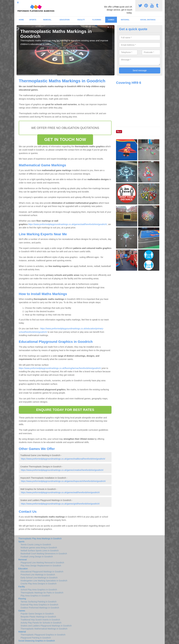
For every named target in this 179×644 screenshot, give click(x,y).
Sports (33, 20)
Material (125, 20)
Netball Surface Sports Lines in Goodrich (40, 551)
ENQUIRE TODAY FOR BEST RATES (65, 410)
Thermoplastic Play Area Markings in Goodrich (40, 539)
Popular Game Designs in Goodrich (37, 614)
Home (21, 20)
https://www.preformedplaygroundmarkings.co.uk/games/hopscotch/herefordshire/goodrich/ (63, 481)
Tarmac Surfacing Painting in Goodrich (39, 602)
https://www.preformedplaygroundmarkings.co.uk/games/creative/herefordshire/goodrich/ (62, 470)
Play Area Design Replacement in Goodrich (41, 566)
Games (111, 20)
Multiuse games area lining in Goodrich (39, 548)
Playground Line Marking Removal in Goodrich (42, 563)
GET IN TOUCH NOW (65, 139)
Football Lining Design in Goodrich (37, 557)
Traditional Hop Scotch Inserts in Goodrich (40, 620)
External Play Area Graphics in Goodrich (39, 605)
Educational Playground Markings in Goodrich (42, 572)
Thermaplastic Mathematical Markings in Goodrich (44, 629)
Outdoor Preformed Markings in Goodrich (40, 608)
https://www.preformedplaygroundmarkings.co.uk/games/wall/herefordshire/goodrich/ (67, 224)
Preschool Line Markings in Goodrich (38, 575)
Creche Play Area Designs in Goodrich (39, 584)
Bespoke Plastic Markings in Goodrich (38, 617)
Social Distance (148, 20)
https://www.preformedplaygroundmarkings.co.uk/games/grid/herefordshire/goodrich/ (60, 504)
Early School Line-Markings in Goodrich (39, 578)
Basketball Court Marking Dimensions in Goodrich (44, 554)
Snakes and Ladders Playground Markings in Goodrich (46, 626)
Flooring (97, 20)
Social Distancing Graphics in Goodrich (37, 641)
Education (65, 20)
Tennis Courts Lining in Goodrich (36, 545)
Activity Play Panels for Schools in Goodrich (41, 623)
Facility (81, 20)
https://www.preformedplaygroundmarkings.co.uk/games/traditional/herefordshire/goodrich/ (63, 459)
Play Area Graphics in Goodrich (35, 596)
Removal (47, 20)
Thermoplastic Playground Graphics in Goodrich (43, 635)
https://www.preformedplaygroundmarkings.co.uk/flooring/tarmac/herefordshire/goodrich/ (60, 368)
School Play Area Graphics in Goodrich (39, 590)
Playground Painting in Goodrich (36, 638)
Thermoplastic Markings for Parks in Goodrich (42, 593)
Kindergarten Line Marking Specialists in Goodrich (44, 581)
